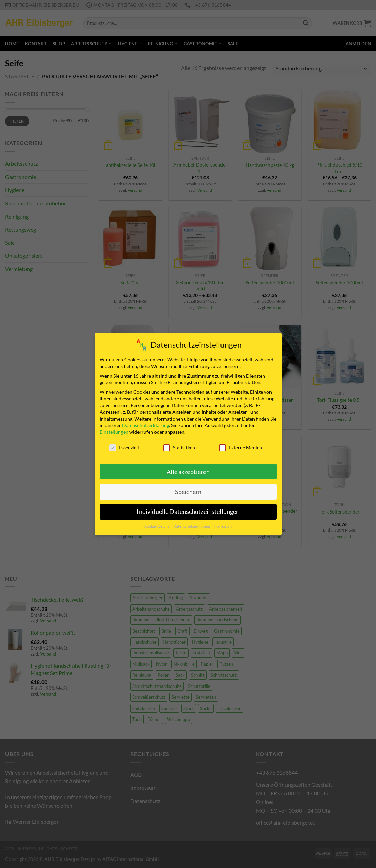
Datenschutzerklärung (146, 425)
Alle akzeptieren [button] (188, 472)
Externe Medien (241, 448)
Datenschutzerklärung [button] (192, 526)
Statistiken (179, 448)
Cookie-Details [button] (157, 526)
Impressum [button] (223, 526)
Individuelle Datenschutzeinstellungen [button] (188, 512)
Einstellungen (114, 432)
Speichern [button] (188, 492)
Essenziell (124, 448)
